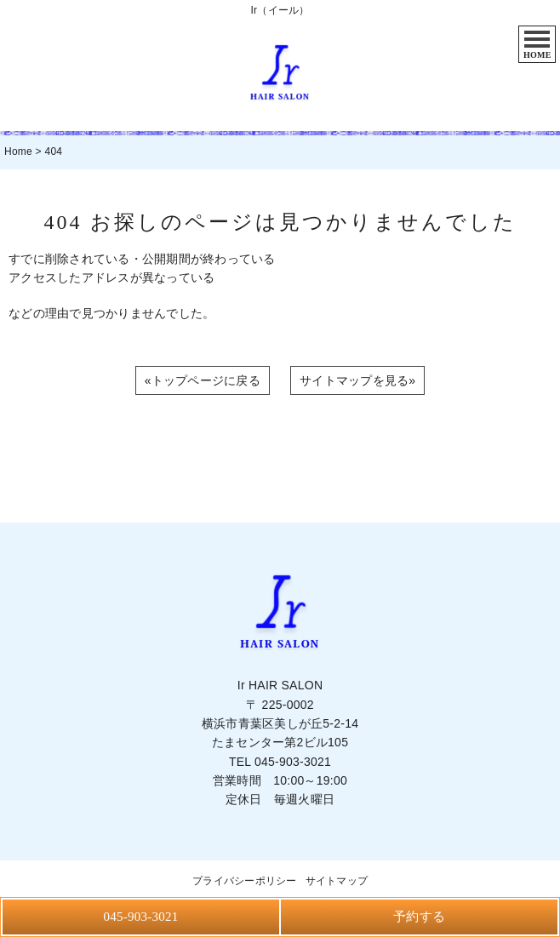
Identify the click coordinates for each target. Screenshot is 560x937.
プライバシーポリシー (245, 881)
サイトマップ (337, 881)
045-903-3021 (293, 762)
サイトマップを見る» (357, 380)
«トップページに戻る (203, 380)
